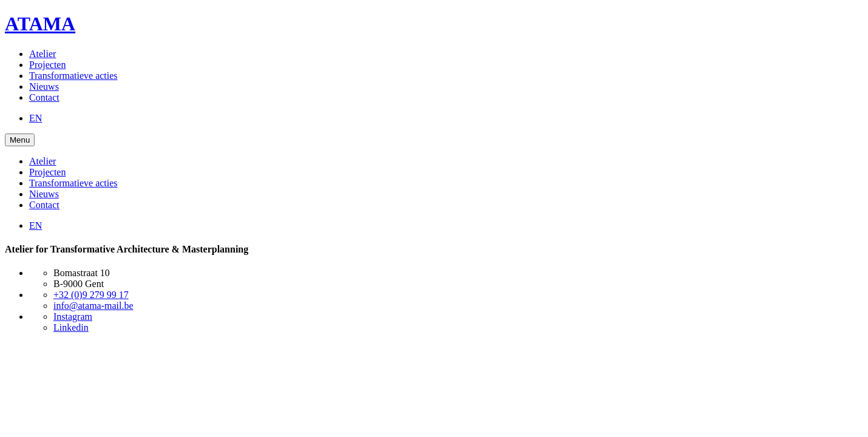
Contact (44, 97)
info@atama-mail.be (93, 306)
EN (36, 118)
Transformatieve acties (73, 76)
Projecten (47, 65)
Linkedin (71, 327)
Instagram (73, 317)
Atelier (42, 54)
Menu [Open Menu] (20, 140)
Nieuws (44, 86)
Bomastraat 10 (82, 273)
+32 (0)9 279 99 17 (91, 295)
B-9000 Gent (79, 284)
